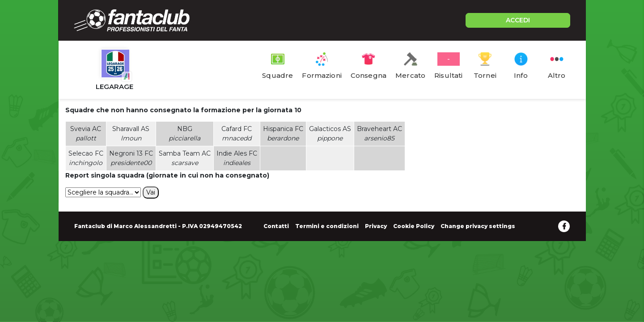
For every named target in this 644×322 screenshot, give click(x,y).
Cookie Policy (414, 226)
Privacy (376, 226)
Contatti (276, 226)
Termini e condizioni (327, 226)
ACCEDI (518, 20)
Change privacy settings (478, 226)
